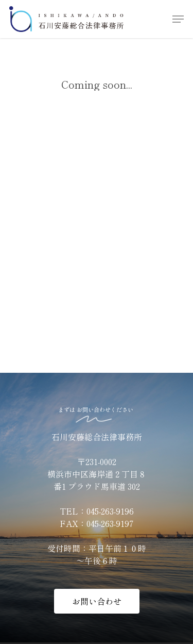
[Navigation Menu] (178, 19)
